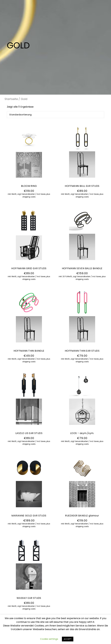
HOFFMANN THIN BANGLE (29, 351)
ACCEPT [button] (68, 639)
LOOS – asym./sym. (82, 433)
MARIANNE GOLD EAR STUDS (29, 516)
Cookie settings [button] (49, 639)
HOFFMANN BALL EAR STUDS (82, 186)
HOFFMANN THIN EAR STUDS (82, 351)
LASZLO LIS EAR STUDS (29, 433)
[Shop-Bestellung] (56, 115)
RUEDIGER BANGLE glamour (82, 516)
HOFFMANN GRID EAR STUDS (29, 268)
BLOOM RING (29, 186)
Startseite (11, 99)
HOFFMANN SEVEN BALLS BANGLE (82, 268)
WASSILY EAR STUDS (29, 598)
